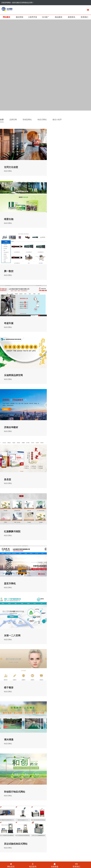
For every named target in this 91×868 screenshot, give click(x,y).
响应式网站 (42, 120)
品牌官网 (13, 120)
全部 (2, 120)
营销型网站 (27, 120)
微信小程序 (57, 120)
